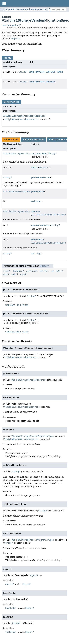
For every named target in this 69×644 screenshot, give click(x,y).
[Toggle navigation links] (4, 3)
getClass (31, 271)
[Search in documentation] (57, 9)
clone (6, 271)
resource (35, 211)
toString (35, 253)
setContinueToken (40, 225)
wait (5, 274)
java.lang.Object (10, 25)
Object (15, 39)
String (22, 72)
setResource (37, 239)
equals (34, 168)
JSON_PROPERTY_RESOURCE (42, 82)
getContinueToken (40, 177)
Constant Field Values (17, 305)
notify (43, 271)
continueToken (39, 154)
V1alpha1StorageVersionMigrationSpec (27, 9)
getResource (37, 191)
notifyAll (56, 271)
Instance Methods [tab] (34, 140)
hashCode (35, 201)
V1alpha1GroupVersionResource (21, 119)
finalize (18, 271)
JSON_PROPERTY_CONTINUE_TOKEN (46, 72)
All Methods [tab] (11, 140)
